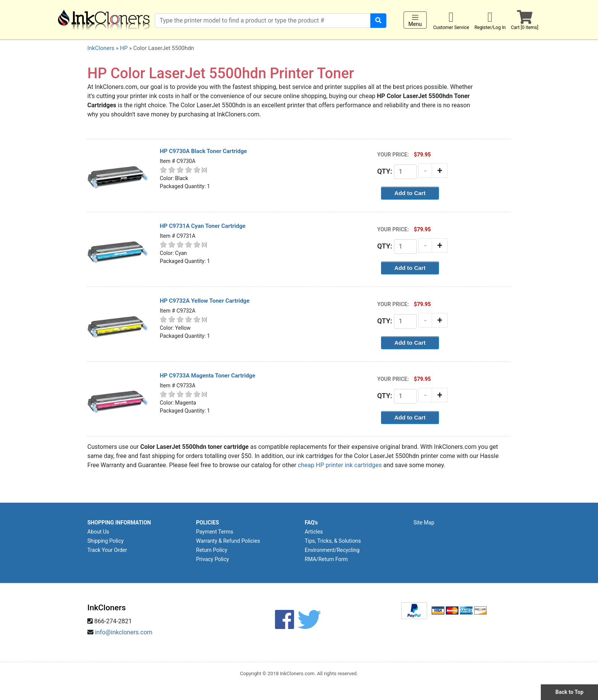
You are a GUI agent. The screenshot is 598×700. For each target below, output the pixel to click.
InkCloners (101, 48)
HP (124, 48)
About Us (98, 532)
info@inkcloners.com (124, 632)
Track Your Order (107, 550)
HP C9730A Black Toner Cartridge (203, 151)
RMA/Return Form (326, 559)
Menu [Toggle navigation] (415, 20)
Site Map (424, 523)
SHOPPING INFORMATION (119, 523)
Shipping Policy (105, 541)
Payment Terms (215, 532)
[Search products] (263, 21)
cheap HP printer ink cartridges (340, 465)
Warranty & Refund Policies (228, 541)
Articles (314, 532)
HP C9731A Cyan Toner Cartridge (203, 226)
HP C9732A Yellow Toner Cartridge (205, 301)
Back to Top (569, 692)
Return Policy (212, 550)
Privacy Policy (212, 559)
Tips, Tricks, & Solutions (333, 541)
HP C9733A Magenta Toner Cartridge (207, 376)
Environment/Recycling (332, 550)
